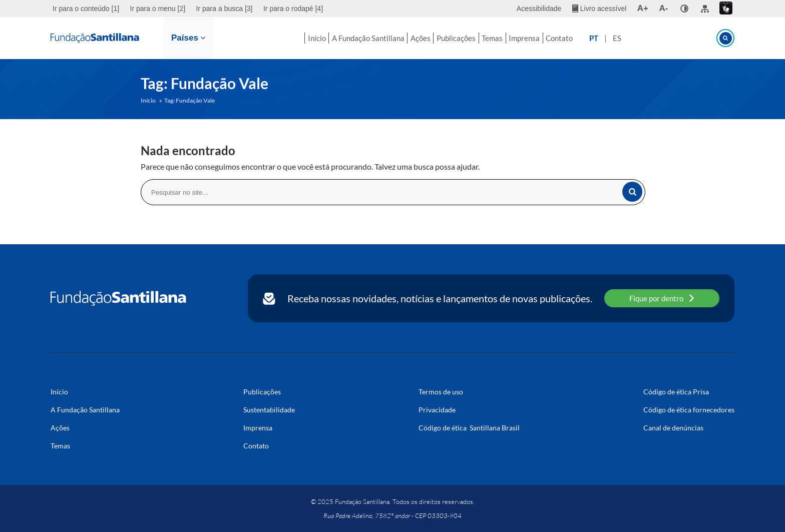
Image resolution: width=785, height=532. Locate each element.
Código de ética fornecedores (689, 410)
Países (188, 38)
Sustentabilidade (269, 410)
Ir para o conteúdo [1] (86, 9)
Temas (502, 38)
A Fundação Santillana (351, 38)
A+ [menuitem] (643, 8)
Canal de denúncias (673, 428)
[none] (684, 9)
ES (648, 38)
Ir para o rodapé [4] (293, 9)
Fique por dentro (662, 298)
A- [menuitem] (664, 8)
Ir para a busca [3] (225, 9)
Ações (412, 38)
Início (290, 38)
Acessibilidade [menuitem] (539, 9)
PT (625, 38)
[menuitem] (87, 9)
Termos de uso (441, 392)
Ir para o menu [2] (158, 9)
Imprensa (543, 38)
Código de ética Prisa (676, 392)
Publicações (457, 38)
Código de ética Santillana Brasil (469, 428)
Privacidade (437, 410)
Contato (587, 38)
